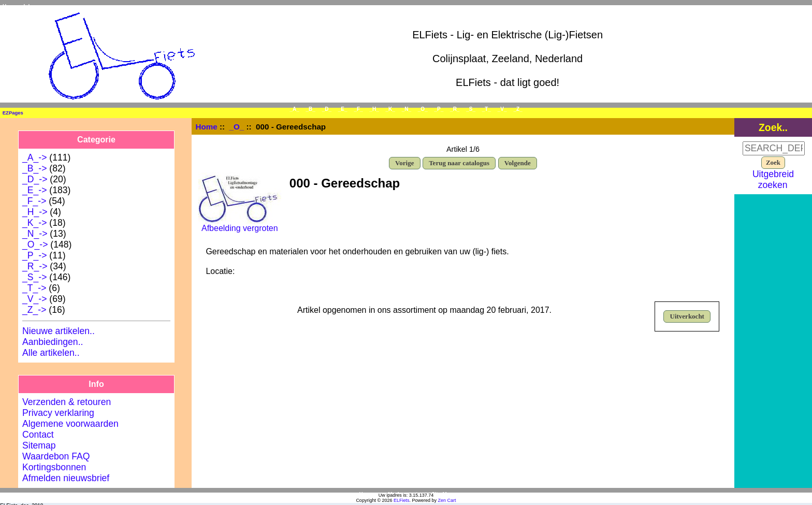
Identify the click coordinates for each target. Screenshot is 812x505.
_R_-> (35, 266)
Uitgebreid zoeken (773, 179)
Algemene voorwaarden (70, 424)
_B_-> (34, 168)
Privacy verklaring (58, 413)
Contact (38, 435)
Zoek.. (773, 127)
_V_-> (34, 299)
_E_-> (34, 190)
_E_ (343, 109)
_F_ (358, 109)
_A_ (294, 109)
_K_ (390, 109)
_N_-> (35, 234)
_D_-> (35, 179)
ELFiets (402, 500)
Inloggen (35, 6)
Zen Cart (447, 500)
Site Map (442, 494)
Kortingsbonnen (54, 467)
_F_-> (34, 201)
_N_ (407, 109)
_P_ (439, 109)
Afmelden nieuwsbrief (66, 478)
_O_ (237, 127)
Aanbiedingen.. (53, 342)
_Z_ (518, 109)
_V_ (502, 109)
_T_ (487, 109)
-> (35, 244)
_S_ (471, 109)
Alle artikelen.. (51, 353)
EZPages (13, 113)
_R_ (455, 109)
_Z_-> (34, 310)
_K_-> (34, 223)
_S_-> (34, 277)
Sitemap (39, 445)
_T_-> (34, 288)
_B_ (311, 109)
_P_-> (34, 255)
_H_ (374, 109)
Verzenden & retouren (67, 402)
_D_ (327, 109)
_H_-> (35, 212)
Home (10, 6)
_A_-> (34, 157)
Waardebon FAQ (56, 456)
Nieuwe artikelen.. (59, 331)
